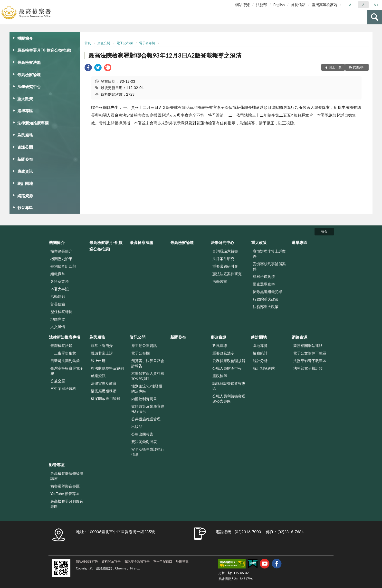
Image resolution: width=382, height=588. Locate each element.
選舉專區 (25, 111)
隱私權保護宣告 (87, 561)
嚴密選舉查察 (264, 284)
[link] (88, 68)
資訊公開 (25, 147)
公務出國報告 (142, 434)
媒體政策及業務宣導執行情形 (148, 409)
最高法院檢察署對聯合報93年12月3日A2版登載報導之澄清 (165, 55)
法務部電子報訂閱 (308, 368)
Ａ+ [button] (376, 5)
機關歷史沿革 (61, 259)
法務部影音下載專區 (310, 361)
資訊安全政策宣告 (137, 561)
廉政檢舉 (220, 376)
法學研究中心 (29, 86)
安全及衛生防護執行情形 (148, 452)
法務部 (262, 5)
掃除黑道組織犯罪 (267, 292)
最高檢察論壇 (29, 75)
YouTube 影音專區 (65, 494)
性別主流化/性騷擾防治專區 (147, 389)
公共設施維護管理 (146, 419)
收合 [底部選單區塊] (324, 231)
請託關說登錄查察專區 (229, 386)
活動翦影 (58, 296)
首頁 (88, 43)
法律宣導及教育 (104, 383)
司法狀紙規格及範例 (107, 368)
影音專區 (25, 208)
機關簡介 (25, 38)
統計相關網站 (264, 368)
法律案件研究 (223, 259)
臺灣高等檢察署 (325, 5)
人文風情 (58, 327)
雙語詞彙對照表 (144, 442)
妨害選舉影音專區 (65, 486)
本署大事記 (60, 289)
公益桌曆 (58, 381)
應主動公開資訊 (144, 345)
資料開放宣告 (111, 561)
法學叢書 (220, 281)
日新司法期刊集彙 (65, 361)
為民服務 (25, 135)
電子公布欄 (125, 43)
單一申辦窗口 (163, 561)
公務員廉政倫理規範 (229, 361)
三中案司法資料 (63, 388)
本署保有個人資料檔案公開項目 (148, 376)
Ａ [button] (363, 5)
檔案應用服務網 (104, 391)
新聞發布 (25, 159)
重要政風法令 (223, 353)
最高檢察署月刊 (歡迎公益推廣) (44, 50)
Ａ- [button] (351, 5)
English (279, 5)
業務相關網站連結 (308, 345)
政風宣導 (220, 345)
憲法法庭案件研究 (227, 274)
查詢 (375, 17)
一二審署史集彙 (63, 353)
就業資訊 (98, 376)
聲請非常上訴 (102, 353)
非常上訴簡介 (102, 345)
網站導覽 (242, 5)
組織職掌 (58, 274)
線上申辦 (98, 361)
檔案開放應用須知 (105, 398)
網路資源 (25, 196)
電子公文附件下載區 (310, 353)
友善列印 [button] (359, 67)
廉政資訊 (25, 171)
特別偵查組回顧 (63, 266)
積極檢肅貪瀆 (264, 276)
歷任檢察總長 (61, 312)
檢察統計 (260, 353)
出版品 (137, 426)
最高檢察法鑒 (29, 62)
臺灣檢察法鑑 (61, 345)
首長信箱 (298, 5)
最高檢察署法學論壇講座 (67, 476)
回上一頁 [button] (335, 67)
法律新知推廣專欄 (33, 123)
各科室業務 (60, 281)
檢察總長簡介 (61, 251)
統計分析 (260, 361)
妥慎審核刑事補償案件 (269, 266)
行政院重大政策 (266, 299)
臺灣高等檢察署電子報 (67, 371)
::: (4, 4)
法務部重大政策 (266, 307)
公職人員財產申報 (227, 368)
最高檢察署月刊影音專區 (67, 504)
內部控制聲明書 (144, 399)
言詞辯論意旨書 (225, 251)
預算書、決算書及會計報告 (148, 363)
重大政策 (25, 99)
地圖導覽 (58, 319)
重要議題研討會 (225, 266)
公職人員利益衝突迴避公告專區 (229, 399)
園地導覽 (260, 345)
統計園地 (25, 183)
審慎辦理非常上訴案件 (269, 254)
